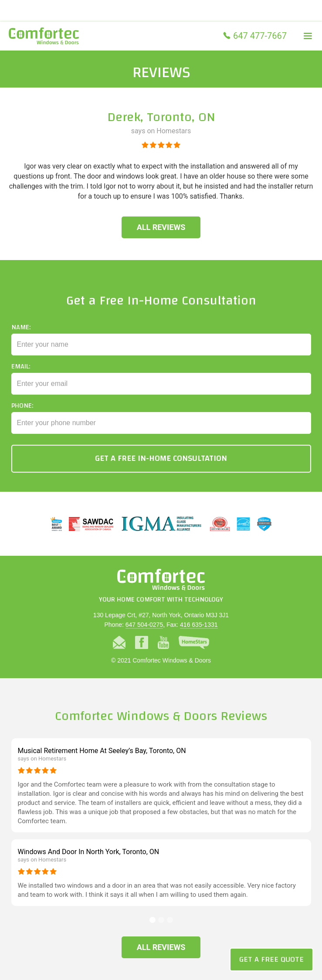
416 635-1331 (199, 625)
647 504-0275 (144, 625)
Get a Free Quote (271, 959)
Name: (21, 335)
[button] (308, 36)
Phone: (22, 413)
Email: (21, 374)
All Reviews (161, 227)
